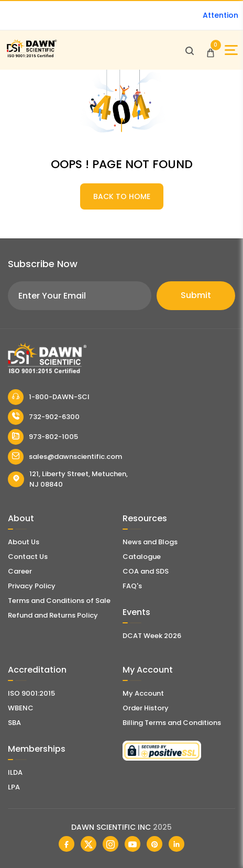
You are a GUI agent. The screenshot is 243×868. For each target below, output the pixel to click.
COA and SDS (146, 571)
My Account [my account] (143, 693)
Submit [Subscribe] (196, 295)
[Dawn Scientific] (31, 56)
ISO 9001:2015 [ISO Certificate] (31, 693)
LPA (14, 787)
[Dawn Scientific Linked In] (176, 844)
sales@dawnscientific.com (65, 457)
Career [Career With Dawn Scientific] (20, 571)
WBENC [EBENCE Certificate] (21, 708)
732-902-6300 (44, 417)
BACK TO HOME (122, 196)
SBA (14, 723)
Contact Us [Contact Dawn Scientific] (28, 557)
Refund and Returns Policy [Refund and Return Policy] (53, 615)
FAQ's (132, 586)
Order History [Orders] (146, 708)
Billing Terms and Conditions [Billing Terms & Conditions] (172, 723)
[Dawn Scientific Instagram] (111, 844)
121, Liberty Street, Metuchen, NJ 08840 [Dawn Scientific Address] (68, 479)
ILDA (15, 772)
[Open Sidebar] (231, 50)
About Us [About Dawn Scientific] (24, 542)
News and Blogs (150, 542)
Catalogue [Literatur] (142, 557)
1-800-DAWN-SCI (49, 397)
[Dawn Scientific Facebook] (67, 844)
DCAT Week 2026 (152, 636)
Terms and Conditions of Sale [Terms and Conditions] (59, 601)
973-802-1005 (43, 437)
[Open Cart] (211, 50)
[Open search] (190, 50)
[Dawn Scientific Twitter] (89, 844)
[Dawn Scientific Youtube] (132, 844)
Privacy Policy (32, 586)
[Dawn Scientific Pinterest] (154, 844)
